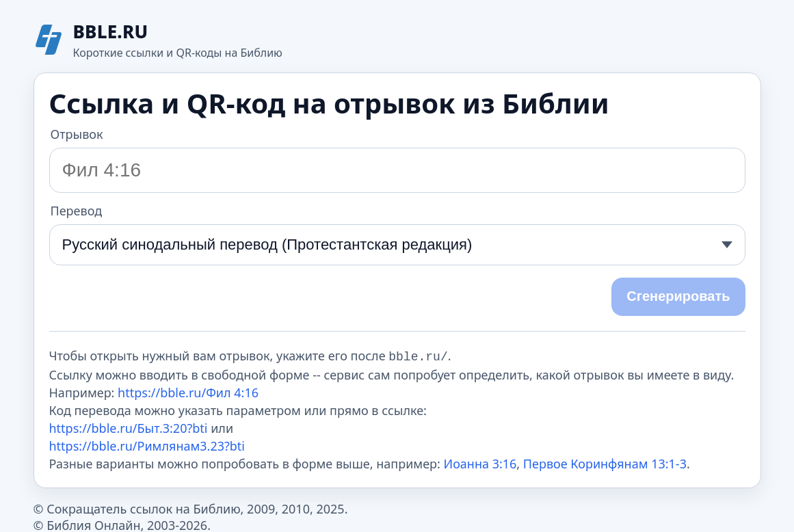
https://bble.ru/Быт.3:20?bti (129, 427)
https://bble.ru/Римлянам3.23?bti (147, 444)
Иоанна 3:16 (480, 462)
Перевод (77, 211)
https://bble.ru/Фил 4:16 (188, 391)
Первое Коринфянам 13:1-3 (605, 462)
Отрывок (77, 134)
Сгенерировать (678, 296)
